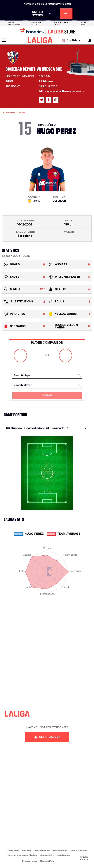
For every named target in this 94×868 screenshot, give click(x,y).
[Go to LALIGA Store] (47, 31)
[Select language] (72, 40)
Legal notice (63, 855)
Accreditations (42, 851)
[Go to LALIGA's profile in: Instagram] (56, 100)
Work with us (60, 851)
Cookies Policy (48, 861)
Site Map (27, 851)
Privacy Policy (30, 861)
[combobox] (47, 375)
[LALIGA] (40, 40)
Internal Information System (23, 855)
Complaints (13, 851)
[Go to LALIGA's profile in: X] (42, 100)
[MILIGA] (89, 40)
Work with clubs (78, 851)
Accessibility (47, 855)
